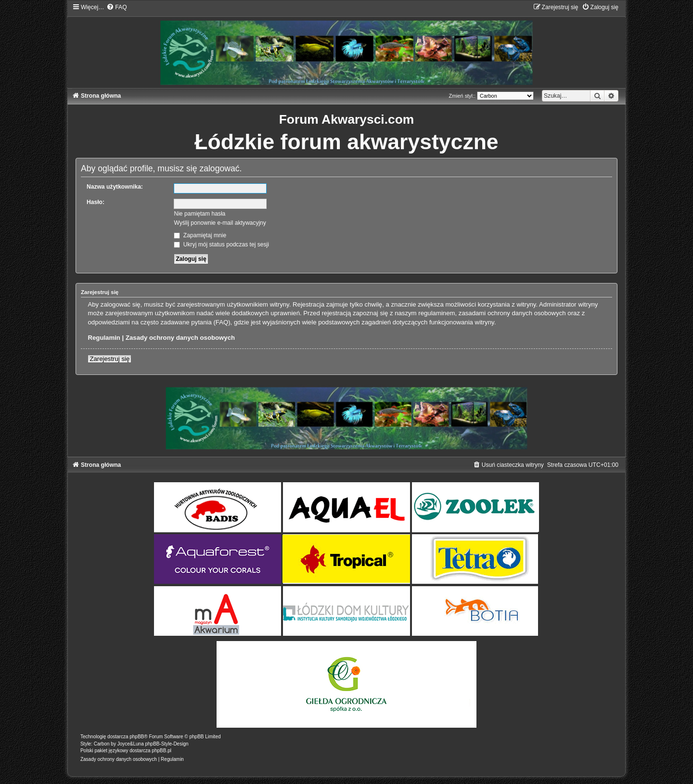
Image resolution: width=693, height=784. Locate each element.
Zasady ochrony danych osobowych (180, 338)
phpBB (137, 737)
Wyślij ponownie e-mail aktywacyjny (220, 223)
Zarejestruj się (109, 359)
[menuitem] (116, 7)
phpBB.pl (161, 751)
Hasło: (96, 202)
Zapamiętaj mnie (200, 235)
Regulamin (104, 338)
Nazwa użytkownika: (115, 187)
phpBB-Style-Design (167, 744)
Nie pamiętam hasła (199, 214)
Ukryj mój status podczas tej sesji (221, 244)
